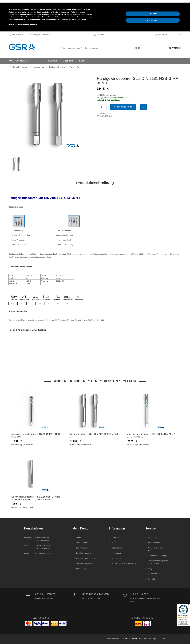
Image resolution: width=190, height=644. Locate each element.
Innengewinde (38, 67)
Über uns (116, 537)
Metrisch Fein (75, 67)
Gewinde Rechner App (156, 549)
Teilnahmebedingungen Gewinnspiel (157, 562)
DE (179, 35)
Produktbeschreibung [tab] (95, 183)
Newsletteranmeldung (85, 553)
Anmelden (102, 35)
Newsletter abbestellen (85, 558)
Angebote (68, 61)
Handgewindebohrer (57, 67)
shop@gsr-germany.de (41, 35)
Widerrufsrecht (118, 558)
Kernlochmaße (154, 574)
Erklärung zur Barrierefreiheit (125, 563)
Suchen (137, 48)
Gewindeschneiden (20, 67)
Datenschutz (117, 548)
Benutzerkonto (82, 543)
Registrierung (81, 548)
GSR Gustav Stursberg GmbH (130, 639)
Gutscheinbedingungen (157, 556)
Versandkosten (155, 543)
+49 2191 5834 (17, 35)
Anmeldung (80, 537)
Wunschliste (161, 35)
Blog (82, 61)
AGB (114, 543)
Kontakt (151, 579)
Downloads (153, 537)
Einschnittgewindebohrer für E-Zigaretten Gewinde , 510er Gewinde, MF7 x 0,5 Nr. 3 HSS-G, (36, 498)
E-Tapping (53, 61)
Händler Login (82, 569)
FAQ (150, 569)
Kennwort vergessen (84, 563)
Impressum (117, 553)
